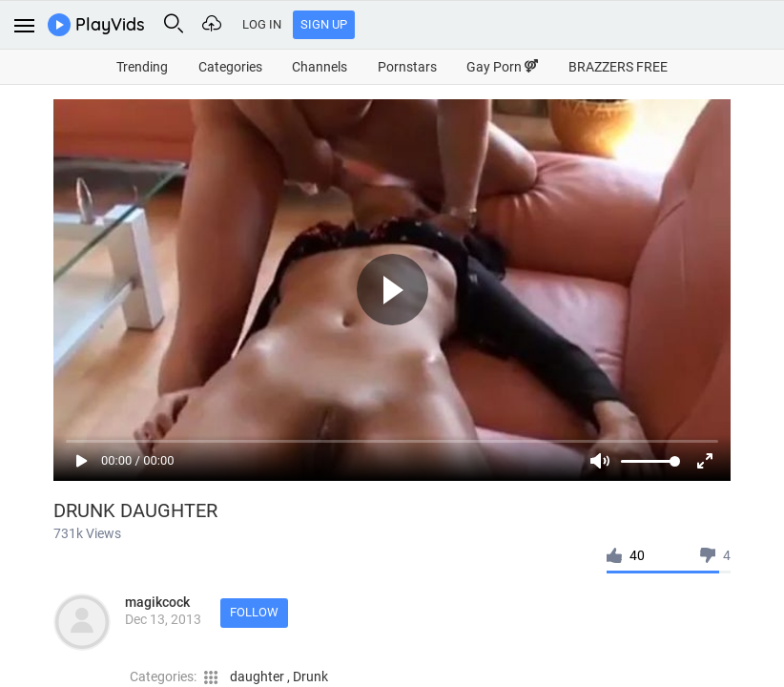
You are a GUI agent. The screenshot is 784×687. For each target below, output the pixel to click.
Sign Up (324, 24)
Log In (262, 24)
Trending (142, 67)
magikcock (157, 602)
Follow (254, 612)
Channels (320, 67)
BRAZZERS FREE (618, 67)
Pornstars (407, 67)
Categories (230, 67)
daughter (258, 677)
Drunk (310, 677)
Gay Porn (502, 67)
